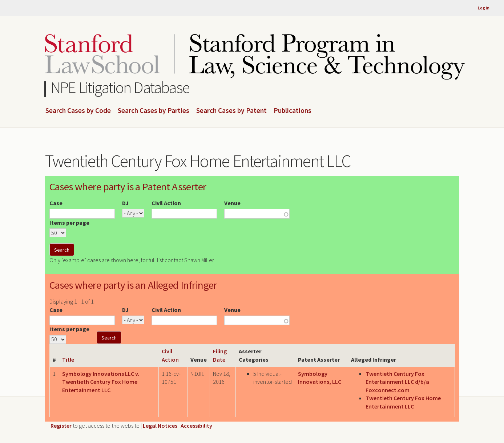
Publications (293, 111)
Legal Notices (160, 426)
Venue (232, 203)
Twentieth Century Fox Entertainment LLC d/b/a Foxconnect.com (397, 382)
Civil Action (166, 203)
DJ (125, 203)
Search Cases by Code (78, 111)
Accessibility (196, 426)
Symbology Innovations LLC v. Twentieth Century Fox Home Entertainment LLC (101, 382)
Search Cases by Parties (154, 111)
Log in (484, 8)
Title (68, 359)
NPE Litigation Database (120, 87)
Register (61, 426)
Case (56, 203)
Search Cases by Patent (231, 111)
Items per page (69, 223)
